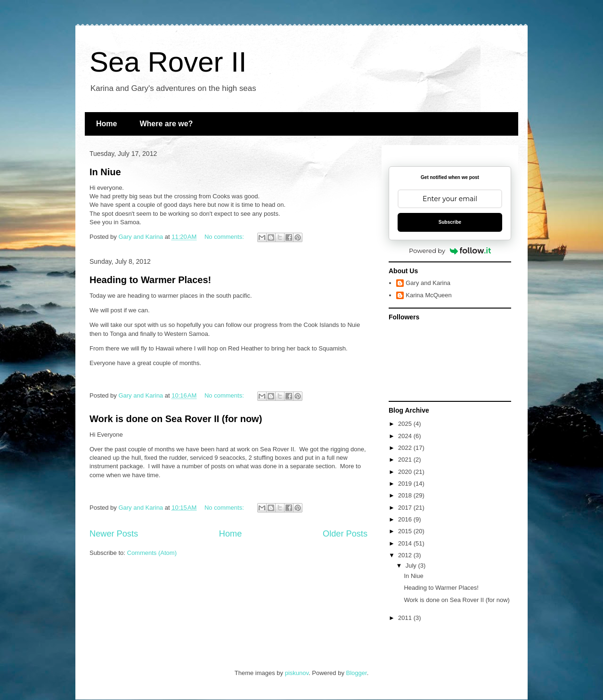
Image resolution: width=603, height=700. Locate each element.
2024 (406, 436)
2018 (406, 495)
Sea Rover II (168, 62)
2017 (406, 508)
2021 (406, 460)
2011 (406, 618)
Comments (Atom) (152, 553)
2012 (406, 555)
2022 (406, 448)
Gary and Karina (428, 283)
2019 (406, 484)
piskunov (297, 673)
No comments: (225, 237)
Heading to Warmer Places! (150, 280)
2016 (406, 519)
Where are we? (166, 124)
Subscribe (450, 222)
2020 (406, 472)
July (412, 566)
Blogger (357, 673)
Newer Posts (114, 534)
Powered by (450, 251)
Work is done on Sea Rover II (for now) (176, 419)
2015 (406, 531)
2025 (406, 424)
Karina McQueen (429, 295)
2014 (406, 543)
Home (106, 124)
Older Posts (345, 534)
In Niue (105, 172)
